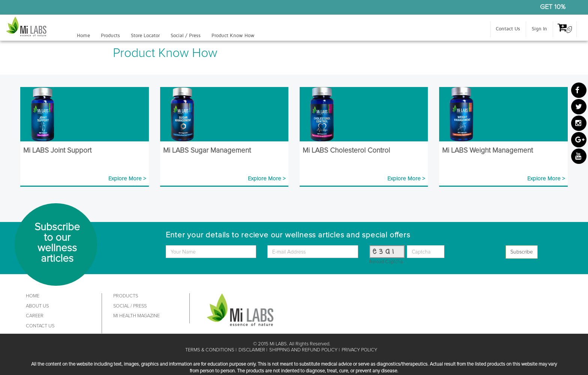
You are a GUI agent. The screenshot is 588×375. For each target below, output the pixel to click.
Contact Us (508, 29)
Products (110, 36)
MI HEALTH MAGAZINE (136, 316)
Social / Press (186, 36)
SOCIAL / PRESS (130, 306)
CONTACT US (40, 326)
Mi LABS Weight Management (487, 151)
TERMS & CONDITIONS (210, 350)
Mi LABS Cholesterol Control (346, 151)
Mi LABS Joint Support (57, 151)
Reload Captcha (386, 262)
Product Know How (233, 36)
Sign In (539, 29)
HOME (33, 296)
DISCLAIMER (252, 350)
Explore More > (127, 179)
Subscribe (522, 252)
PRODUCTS (126, 296)
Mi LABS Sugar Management (207, 151)
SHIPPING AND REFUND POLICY (303, 350)
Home (83, 36)
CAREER (35, 316)
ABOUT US (37, 306)
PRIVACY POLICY (359, 350)
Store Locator (145, 36)
